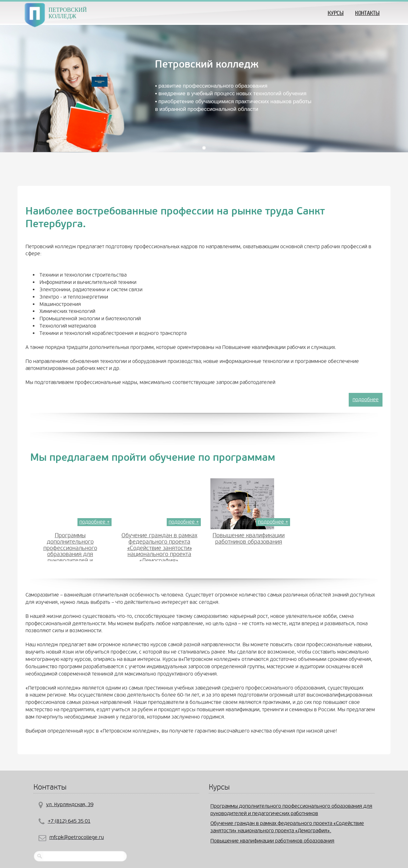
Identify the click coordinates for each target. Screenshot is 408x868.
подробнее (366, 399)
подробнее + (95, 522)
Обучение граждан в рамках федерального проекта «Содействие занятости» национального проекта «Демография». (159, 548)
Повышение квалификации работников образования (249, 539)
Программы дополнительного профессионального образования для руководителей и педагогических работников (70, 551)
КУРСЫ (336, 13)
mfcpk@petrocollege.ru (77, 837)
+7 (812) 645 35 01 (69, 821)
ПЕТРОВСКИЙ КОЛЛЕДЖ (68, 12)
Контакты (367, 13)
